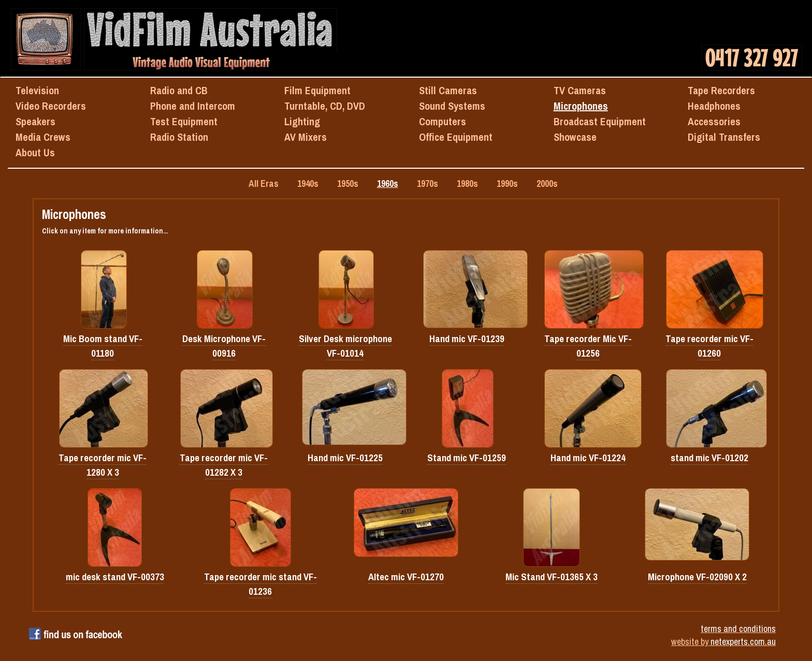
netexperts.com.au (743, 642)
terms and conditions (738, 629)
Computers (443, 121)
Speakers (35, 121)
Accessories (714, 121)
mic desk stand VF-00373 (115, 577)
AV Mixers (306, 137)
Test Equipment (184, 121)
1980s (467, 183)
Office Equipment (456, 137)
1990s (507, 183)
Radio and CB (179, 90)
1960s (388, 183)
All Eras (264, 183)
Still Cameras (448, 90)
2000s (547, 183)
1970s (427, 183)
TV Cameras (580, 90)
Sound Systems (452, 106)
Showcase (575, 137)
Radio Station (179, 137)
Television (37, 90)
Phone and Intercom (193, 106)
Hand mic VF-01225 (345, 458)
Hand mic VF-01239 (467, 339)
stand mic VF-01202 (709, 458)
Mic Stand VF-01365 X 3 (552, 577)
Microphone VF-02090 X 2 (697, 577)
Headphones (714, 106)
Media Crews (43, 137)
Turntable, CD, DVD (325, 106)
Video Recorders (51, 106)
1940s (308, 183)
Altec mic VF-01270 (406, 577)
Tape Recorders (721, 90)
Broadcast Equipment (600, 121)
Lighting (302, 121)
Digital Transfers (724, 137)
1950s (348, 183)
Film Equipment (317, 90)
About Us (35, 152)
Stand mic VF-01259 (467, 458)
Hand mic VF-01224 (588, 458)
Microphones (581, 106)
